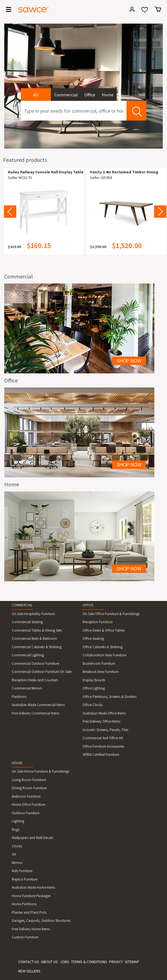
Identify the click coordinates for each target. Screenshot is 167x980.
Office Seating (93, 638)
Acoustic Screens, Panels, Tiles (105, 730)
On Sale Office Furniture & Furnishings (111, 614)
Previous (10, 212)
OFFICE (88, 605)
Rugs (16, 830)
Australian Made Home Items (33, 887)
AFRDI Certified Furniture (101, 755)
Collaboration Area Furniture (104, 655)
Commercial (66, 95)
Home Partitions (24, 904)
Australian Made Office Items (104, 713)
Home (108, 95)
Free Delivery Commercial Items (36, 713)
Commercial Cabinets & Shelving (37, 647)
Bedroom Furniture (26, 796)
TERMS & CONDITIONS (89, 962)
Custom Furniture (25, 937)
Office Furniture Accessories (103, 746)
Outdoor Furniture (26, 813)
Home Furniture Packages (31, 896)
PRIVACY (116, 962)
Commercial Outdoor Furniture (35, 663)
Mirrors (17, 863)
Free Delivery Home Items (31, 929)
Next (160, 212)
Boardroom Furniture (99, 663)
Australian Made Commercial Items (38, 705)
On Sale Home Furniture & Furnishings (40, 771)
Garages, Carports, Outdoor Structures (41, 921)
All (36, 95)
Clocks (17, 846)
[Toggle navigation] (7, 10)
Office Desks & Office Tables (104, 630)
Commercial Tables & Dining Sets (37, 630)
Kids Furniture (22, 871)
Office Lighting (94, 688)
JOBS (65, 962)
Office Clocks (93, 705)
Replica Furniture (25, 879)
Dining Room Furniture (29, 788)
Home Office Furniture (29, 805)
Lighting (18, 821)
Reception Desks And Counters (35, 680)
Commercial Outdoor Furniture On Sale (42, 672)
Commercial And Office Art (103, 738)
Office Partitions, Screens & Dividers (110, 697)
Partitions (19, 697)
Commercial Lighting (28, 655)
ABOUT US (49, 962)
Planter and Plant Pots (29, 912)
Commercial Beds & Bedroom (34, 638)
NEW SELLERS (29, 971)
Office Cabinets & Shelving (103, 647)
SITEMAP (132, 962)
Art (14, 854)
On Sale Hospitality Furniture (33, 614)
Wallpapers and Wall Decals (32, 838)
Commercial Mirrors (27, 688)
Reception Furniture (98, 622)
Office (90, 95)
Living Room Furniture (29, 780)
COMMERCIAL (22, 605)
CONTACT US (29, 962)
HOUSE (17, 763)
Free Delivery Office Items (101, 721)
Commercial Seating (27, 622)
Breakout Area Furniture (101, 672)
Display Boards (94, 680)
